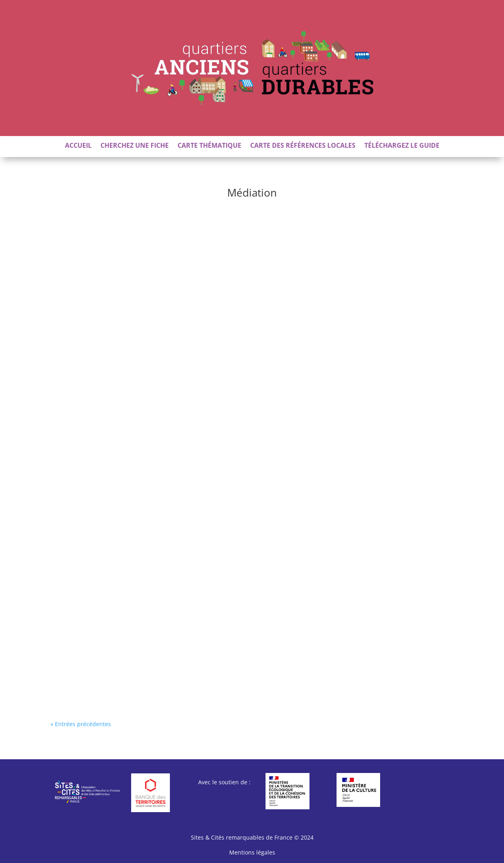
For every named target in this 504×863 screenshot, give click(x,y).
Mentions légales (252, 852)
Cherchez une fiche (135, 146)
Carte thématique (209, 146)
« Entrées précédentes (81, 724)
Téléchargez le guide (402, 146)
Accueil (78, 146)
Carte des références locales (303, 146)
